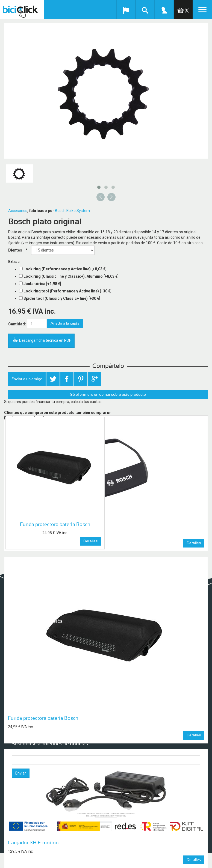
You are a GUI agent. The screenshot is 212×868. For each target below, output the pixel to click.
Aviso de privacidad (28, 663)
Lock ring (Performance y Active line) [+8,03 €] (65, 269)
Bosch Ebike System (72, 211)
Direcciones (22, 728)
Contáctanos (23, 673)
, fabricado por (41, 211)
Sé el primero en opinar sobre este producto (108, 395)
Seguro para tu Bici (28, 635)
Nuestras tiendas (26, 646)
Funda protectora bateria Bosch (55, 525)
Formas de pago (26, 652)
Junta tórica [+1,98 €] (42, 284)
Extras (14, 262)
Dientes (15, 250)
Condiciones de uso (28, 668)
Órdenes (19, 722)
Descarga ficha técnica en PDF (41, 341)
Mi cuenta (20, 717)
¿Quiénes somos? (27, 630)
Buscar (18, 698)
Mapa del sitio (24, 679)
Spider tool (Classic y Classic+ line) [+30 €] (62, 298)
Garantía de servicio (29, 641)
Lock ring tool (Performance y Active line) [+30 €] (67, 291)
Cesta (17, 733)
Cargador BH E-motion (33, 843)
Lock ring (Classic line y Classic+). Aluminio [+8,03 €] (71, 276)
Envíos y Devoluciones (31, 657)
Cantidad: (17, 324)
